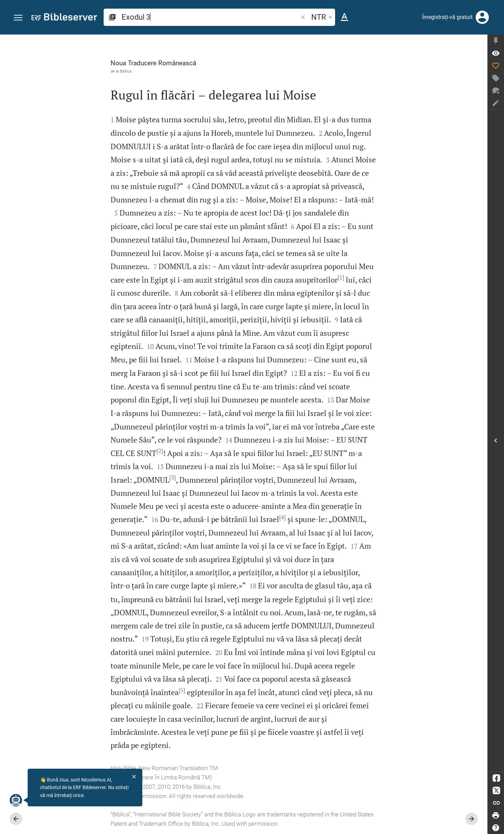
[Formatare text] (344, 17)
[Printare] (496, 815)
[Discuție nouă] (496, 91)
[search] (210, 17)
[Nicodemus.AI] (16, 800)
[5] (182, 690)
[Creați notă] (496, 103)
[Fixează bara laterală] (496, 41)
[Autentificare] (482, 17)
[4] (282, 517)
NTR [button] (323, 17)
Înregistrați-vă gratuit (447, 17)
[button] (18, 18)
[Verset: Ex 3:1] (496, 53)
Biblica (126, 71)
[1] (341, 277)
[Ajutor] (496, 828)
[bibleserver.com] (64, 18)
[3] (173, 477)
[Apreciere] (496, 66)
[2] (160, 451)
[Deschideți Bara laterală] (496, 440)
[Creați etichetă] (496, 78)
